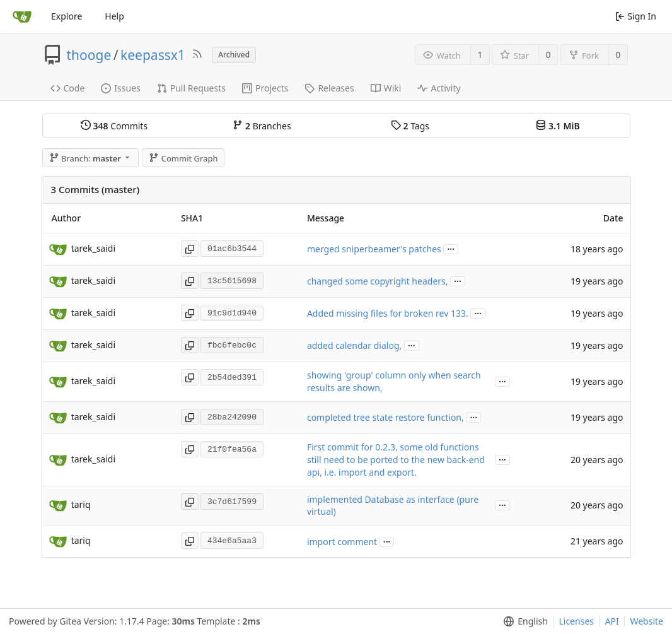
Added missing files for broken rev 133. (388, 313)
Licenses (577, 621)
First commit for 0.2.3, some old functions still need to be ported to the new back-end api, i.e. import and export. (396, 460)
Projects (265, 88)
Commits (114, 126)
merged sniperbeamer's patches (374, 249)
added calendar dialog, (354, 345)
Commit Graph (183, 158)
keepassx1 (153, 55)
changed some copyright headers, (378, 281)
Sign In (636, 16)
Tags (410, 126)
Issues (120, 88)
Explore (67, 16)
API (612, 621)
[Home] (22, 16)
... (451, 248)
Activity (439, 88)
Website (646, 621)
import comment (342, 542)
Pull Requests (191, 88)
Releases (329, 88)
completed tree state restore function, (385, 417)
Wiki (386, 88)
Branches (262, 126)
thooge (89, 55)
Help (114, 16)
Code (68, 88)
